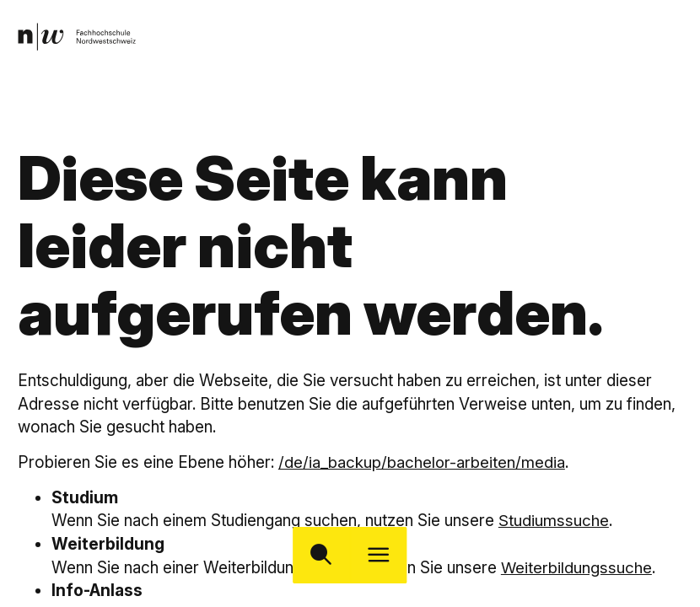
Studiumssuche (554, 520)
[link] (78, 38)
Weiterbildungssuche (577, 567)
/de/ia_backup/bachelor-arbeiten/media (422, 462)
